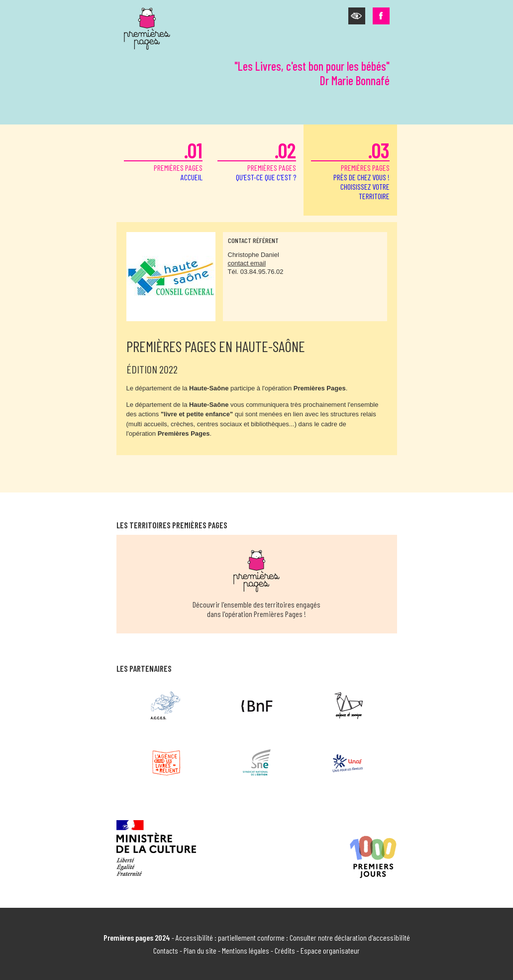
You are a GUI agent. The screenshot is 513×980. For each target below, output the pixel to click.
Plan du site (200, 950)
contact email (247, 263)
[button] (357, 16)
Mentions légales (246, 950)
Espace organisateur (330, 950)
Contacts (166, 950)
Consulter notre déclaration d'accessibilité (350, 937)
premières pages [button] (350, 169)
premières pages (163, 160)
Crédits (285, 950)
